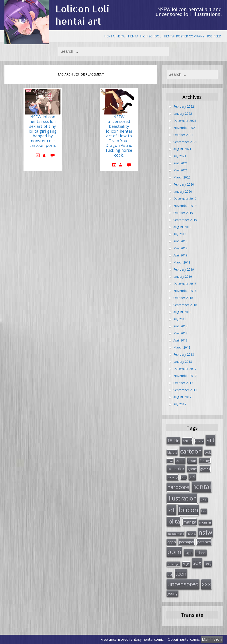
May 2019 (180, 248)
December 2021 (185, 120)
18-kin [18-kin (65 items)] (173, 441)
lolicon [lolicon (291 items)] (188, 510)
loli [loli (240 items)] (171, 510)
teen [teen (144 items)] (181, 573)
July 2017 (180, 404)
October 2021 (183, 135)
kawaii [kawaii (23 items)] (204, 499)
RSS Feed (214, 36)
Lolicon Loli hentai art (82, 15)
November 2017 (185, 375)
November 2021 (185, 127)
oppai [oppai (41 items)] (172, 542)
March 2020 (182, 177)
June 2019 (180, 241)
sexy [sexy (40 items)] (208, 564)
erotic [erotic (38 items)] (192, 461)
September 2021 (185, 142)
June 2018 (180, 326)
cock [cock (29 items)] (208, 452)
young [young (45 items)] (172, 593)
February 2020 (184, 184)
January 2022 (183, 113)
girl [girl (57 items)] (192, 477)
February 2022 (184, 106)
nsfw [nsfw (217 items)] (205, 532)
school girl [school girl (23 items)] (173, 564)
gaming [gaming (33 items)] (173, 477)
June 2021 (180, 163)
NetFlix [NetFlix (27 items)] (191, 534)
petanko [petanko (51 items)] (204, 542)
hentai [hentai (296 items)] (202, 487)
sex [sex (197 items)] (197, 563)
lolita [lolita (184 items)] (174, 521)
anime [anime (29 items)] (199, 441)
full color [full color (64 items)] (176, 469)
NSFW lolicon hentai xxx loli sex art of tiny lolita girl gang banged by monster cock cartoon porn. (43, 131)
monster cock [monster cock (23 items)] (176, 534)
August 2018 (182, 312)
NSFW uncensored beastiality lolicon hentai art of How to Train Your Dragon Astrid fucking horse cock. (119, 136)
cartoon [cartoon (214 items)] (191, 451)
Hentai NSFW (115, 36)
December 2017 (185, 368)
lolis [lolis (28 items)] (204, 511)
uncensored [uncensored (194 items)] (183, 584)
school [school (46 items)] (201, 553)
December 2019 (185, 198)
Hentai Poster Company (184, 36)
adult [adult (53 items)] (187, 441)
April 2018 (180, 340)
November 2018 (185, 290)
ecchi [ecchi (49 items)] (180, 461)
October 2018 (183, 298)
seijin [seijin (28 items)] (186, 564)
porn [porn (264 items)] (174, 552)
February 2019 (184, 269)
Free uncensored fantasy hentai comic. (132, 639)
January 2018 (183, 361)
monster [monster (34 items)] (205, 522)
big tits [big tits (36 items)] (172, 452)
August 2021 (182, 149)
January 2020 (183, 191)
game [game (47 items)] (192, 469)
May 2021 (180, 170)
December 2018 (185, 283)
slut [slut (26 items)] (170, 574)
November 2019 (185, 205)
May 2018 (180, 333)
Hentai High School (145, 36)
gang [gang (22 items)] (184, 477)
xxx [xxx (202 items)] (206, 584)
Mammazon (212, 639)
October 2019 (183, 212)
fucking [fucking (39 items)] (205, 461)
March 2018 (182, 347)
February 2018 (184, 354)
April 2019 (180, 255)
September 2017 (185, 390)
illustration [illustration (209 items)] (182, 498)
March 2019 (182, 262)
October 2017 (183, 383)
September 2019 (185, 220)
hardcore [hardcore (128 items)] (178, 487)
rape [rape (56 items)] (189, 553)
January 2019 (183, 276)
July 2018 (180, 319)
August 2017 (182, 397)
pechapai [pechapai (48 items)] (186, 542)
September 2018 (185, 305)
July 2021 (180, 156)
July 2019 (180, 234)
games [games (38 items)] (205, 469)
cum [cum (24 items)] (170, 461)
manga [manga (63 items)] (190, 522)
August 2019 (182, 227)
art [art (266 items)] (211, 440)
